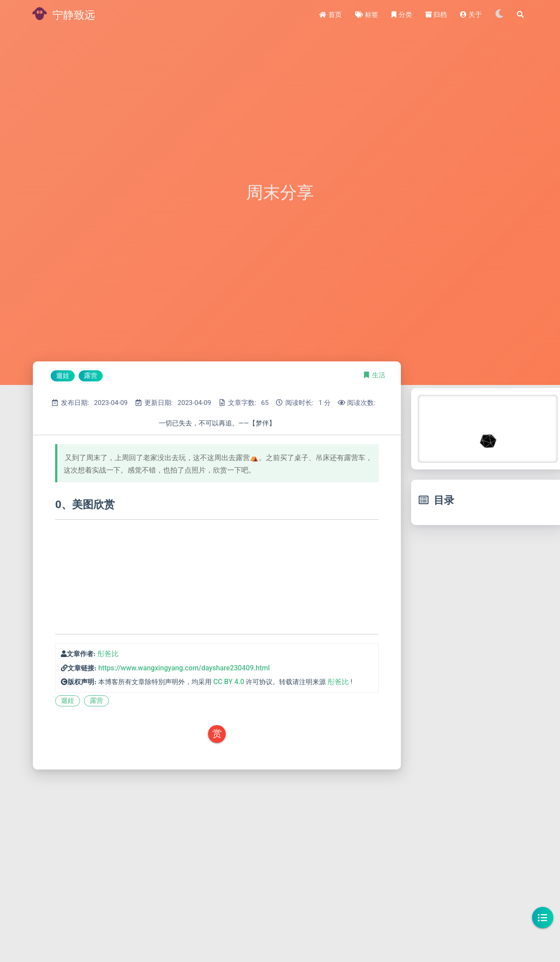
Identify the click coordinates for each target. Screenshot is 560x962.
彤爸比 (108, 654)
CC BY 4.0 (229, 682)
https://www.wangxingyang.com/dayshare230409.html (184, 668)
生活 (379, 375)
